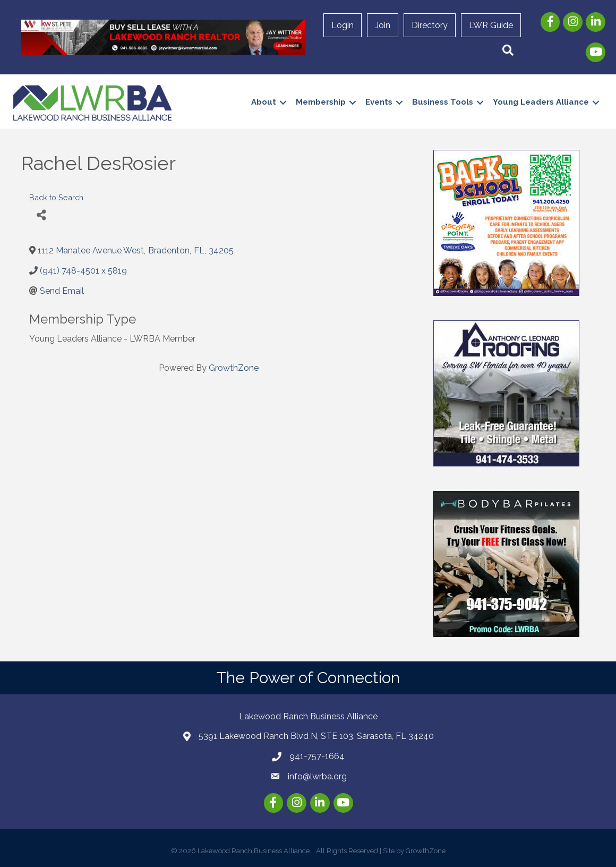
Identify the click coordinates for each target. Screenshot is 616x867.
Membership (321, 102)
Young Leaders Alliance (541, 102)
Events (379, 102)
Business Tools (443, 102)
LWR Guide (491, 25)
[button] (508, 51)
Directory (430, 25)
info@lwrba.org (317, 776)
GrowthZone (234, 368)
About (264, 102)
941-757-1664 (317, 756)
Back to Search (56, 197)
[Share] (41, 215)
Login (343, 25)
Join (383, 25)
